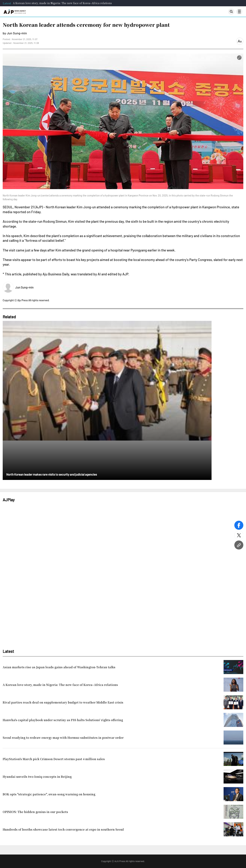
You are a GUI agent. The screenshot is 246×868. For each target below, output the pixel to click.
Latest (7, 3)
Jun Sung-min (24, 287)
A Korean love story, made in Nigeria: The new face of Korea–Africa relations (62, 3)
